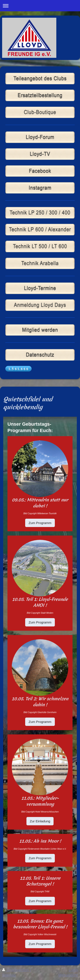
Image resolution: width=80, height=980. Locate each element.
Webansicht (68, 975)
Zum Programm (40, 523)
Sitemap (9, 975)
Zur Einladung (40, 821)
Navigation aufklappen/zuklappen (40, 6)
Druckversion (16, 970)
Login (73, 970)
